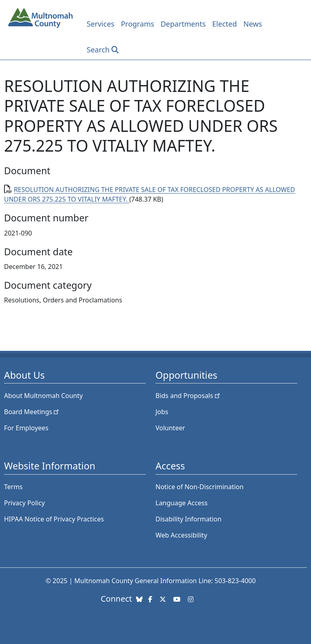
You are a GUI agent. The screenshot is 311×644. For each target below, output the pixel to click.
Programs (138, 24)
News (253, 24)
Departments (183, 24)
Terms (13, 487)
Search (98, 50)
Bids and (188, 396)
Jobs (162, 412)
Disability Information (188, 519)
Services (101, 24)
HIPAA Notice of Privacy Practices (54, 519)
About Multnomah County (43, 396)
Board (32, 412)
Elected (224, 24)
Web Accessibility (181, 535)
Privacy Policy (24, 503)
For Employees (26, 428)
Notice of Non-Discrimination (200, 487)
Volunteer (170, 428)
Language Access (182, 503)
